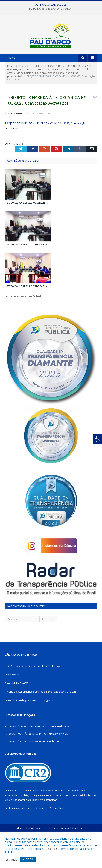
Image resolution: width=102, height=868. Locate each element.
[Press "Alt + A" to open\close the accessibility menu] (97, 439)
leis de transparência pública (21, 825)
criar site (28, 816)
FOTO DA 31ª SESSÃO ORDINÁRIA (27, 270)
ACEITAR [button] (28, 859)
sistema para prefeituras (51, 816)
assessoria (11, 820)
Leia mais (52, 849)
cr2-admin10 (16, 138)
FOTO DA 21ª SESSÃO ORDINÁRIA (27, 311)
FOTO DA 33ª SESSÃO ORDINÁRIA (50, 9)
